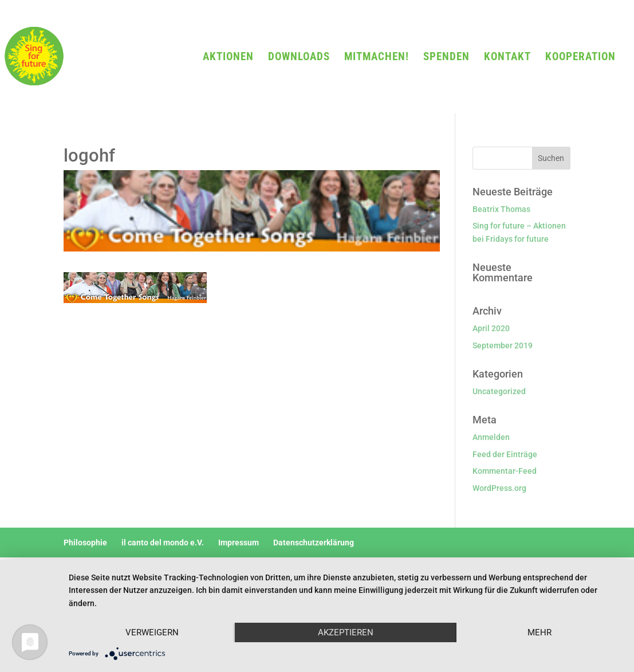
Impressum (239, 543)
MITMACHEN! (377, 58)
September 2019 (503, 345)
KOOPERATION (580, 58)
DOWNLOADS (299, 58)
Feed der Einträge (505, 454)
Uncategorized (499, 391)
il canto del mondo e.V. (163, 543)
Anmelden (491, 437)
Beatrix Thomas (501, 209)
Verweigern (152, 632)
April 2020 (491, 328)
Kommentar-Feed (505, 471)
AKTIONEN (228, 58)
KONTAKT (507, 58)
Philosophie (85, 543)
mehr (540, 632)
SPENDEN (446, 58)
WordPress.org (499, 488)
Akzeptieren (346, 632)
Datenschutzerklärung (314, 543)
